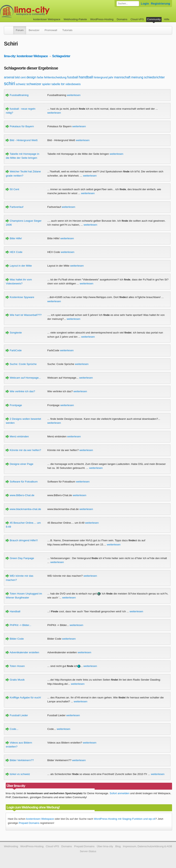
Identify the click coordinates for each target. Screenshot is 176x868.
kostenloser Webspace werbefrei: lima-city (40, 11)
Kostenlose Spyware (20, 297)
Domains (122, 19)
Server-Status (88, 851)
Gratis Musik (15, 680)
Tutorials (67, 30)
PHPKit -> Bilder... (18, 625)
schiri (9, 83)
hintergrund (101, 77)
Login (145, 3)
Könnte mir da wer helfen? (23, 450)
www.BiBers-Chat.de (20, 495)
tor (63, 84)
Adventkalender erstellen (22, 652)
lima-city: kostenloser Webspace (26, 56)
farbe (40, 77)
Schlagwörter (61, 56)
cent (23, 77)
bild (17, 77)
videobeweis (73, 84)
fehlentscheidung (55, 77)
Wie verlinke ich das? (20, 391)
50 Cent (12, 189)
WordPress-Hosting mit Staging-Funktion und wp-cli (125, 819)
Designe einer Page (19, 464)
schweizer (34, 84)
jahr (111, 77)
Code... (12, 729)
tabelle (56, 84)
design (31, 77)
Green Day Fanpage (20, 558)
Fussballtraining (17, 95)
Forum (20, 30)
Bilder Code (15, 639)
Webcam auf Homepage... (23, 378)
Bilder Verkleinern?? (20, 760)
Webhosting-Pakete (75, 19)
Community (154, 19)
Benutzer (34, 30)
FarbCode (14, 350)
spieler (46, 84)
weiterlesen (74, 95)
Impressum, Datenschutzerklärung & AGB (147, 846)
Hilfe (167, 19)
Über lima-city (105, 846)
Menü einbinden (17, 436)
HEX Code (14, 252)
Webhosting (11, 846)
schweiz (21, 84)
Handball (13, 611)
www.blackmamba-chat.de (23, 509)
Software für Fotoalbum (22, 482)
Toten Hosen (15, 666)
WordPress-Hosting (102, 19)
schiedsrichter (154, 77)
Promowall (51, 30)
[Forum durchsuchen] (128, 4)
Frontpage (14, 405)
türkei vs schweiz (18, 774)
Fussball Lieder (17, 715)
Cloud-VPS (137, 19)
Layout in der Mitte (19, 266)
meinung (137, 77)
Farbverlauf (15, 207)
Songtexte (14, 333)
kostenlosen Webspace (40, 819)
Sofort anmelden (120, 793)
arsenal (9, 77)
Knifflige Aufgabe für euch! (23, 698)
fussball (72, 77)
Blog (118, 846)
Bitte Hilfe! (14, 238)
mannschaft (122, 77)
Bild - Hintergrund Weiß (22, 140)
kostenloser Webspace (47, 19)
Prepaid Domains (29, 823)
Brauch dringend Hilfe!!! (22, 540)
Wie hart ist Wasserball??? (24, 315)
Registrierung (160, 3)
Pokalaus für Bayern (20, 126)
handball (86, 77)
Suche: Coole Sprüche (21, 364)
